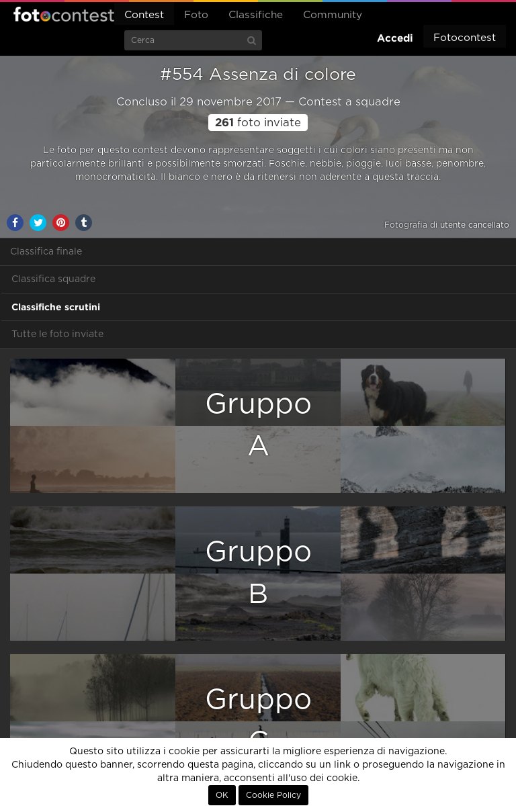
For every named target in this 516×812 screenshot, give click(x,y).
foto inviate (258, 123)
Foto (196, 15)
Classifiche (256, 15)
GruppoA (258, 425)
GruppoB (258, 573)
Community (333, 15)
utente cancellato (475, 225)
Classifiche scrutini (56, 307)
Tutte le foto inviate (57, 334)
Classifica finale (46, 252)
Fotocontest (64, 14)
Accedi (395, 38)
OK (222, 795)
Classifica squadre (53, 279)
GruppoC (258, 721)
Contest (144, 15)
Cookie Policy (273, 795)
